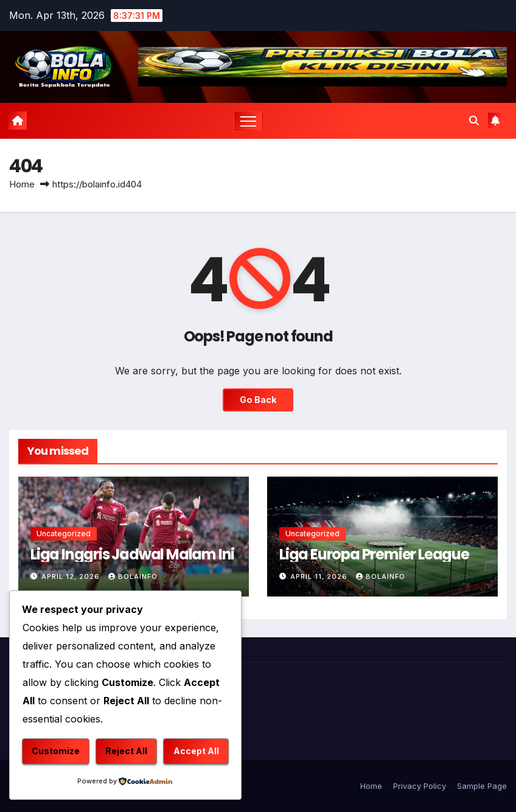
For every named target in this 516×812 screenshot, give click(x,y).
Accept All (196, 751)
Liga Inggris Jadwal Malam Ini (132, 554)
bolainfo (133, 576)
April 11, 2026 (320, 576)
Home (22, 184)
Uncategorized (64, 534)
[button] (474, 121)
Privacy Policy (420, 786)
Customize (56, 751)
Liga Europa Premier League (374, 554)
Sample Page (482, 786)
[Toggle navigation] (249, 121)
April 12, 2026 (72, 576)
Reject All (126, 751)
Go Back (258, 400)
